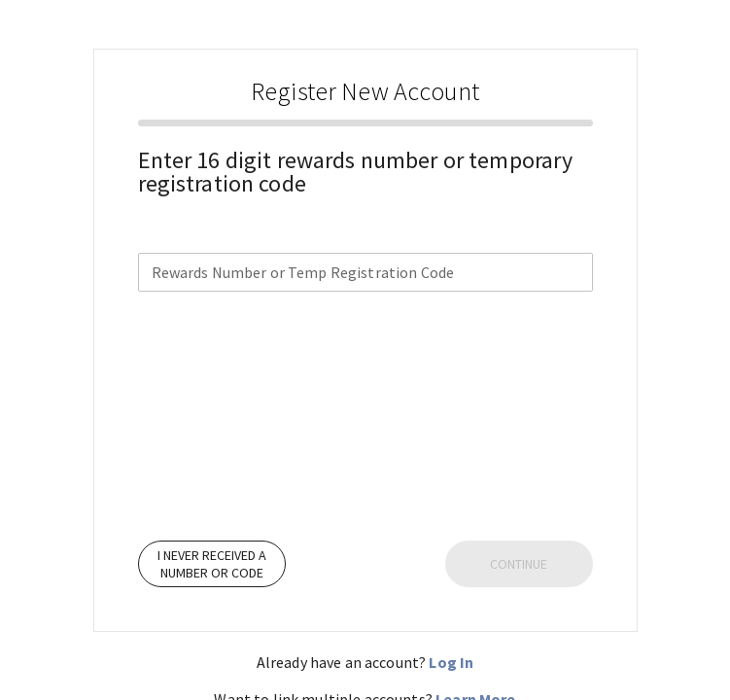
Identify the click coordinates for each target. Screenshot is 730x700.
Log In (451, 662)
